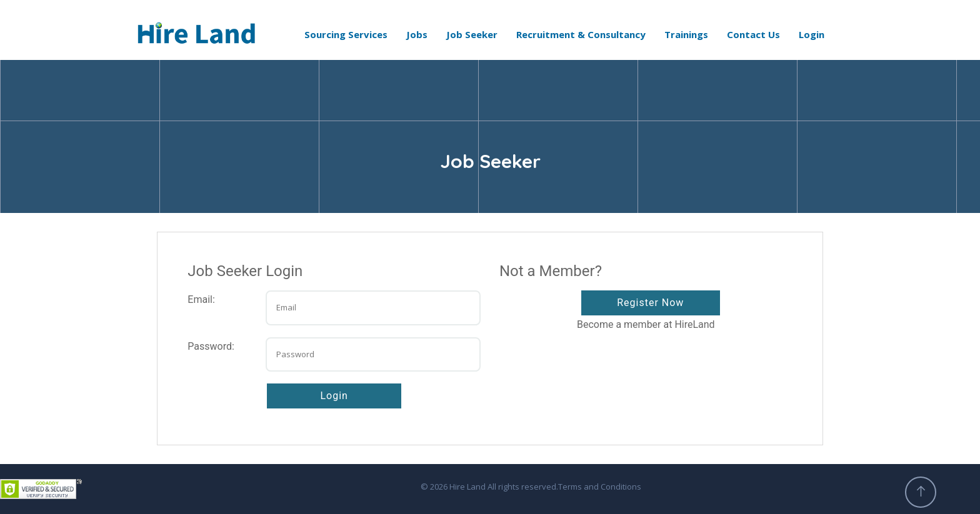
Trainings (686, 34)
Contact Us (753, 34)
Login (812, 34)
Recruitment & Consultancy (581, 34)
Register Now (650, 303)
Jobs (417, 34)
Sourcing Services (346, 34)
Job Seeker (472, 34)
